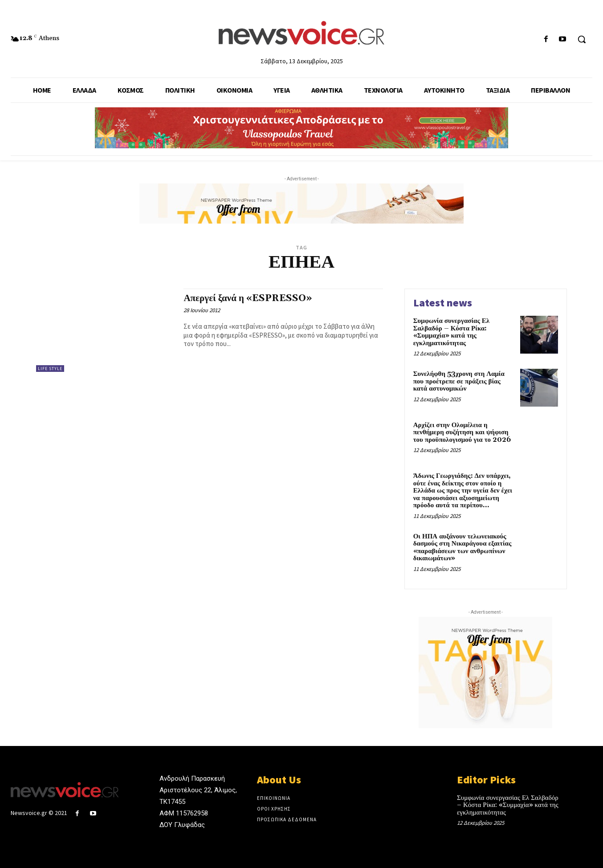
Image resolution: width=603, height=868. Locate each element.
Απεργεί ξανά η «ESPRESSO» (248, 298)
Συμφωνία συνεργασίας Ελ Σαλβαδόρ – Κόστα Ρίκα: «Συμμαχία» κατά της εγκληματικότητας (452, 332)
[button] (582, 39)
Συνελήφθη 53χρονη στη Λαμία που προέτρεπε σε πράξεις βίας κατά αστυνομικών (459, 381)
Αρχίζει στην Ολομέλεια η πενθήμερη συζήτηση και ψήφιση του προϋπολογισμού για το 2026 (462, 432)
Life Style (50, 369)
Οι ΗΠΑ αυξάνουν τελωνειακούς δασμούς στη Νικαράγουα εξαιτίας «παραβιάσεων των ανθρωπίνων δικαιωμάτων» (462, 548)
